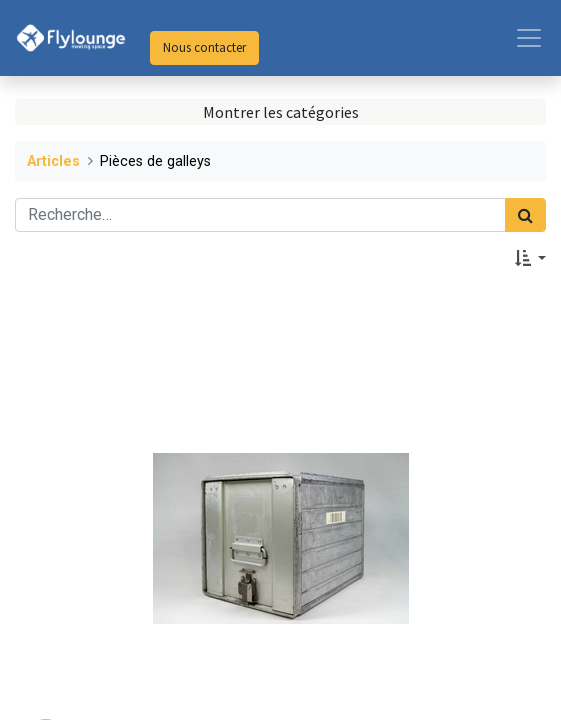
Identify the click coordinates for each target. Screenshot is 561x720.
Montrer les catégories (281, 112)
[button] (530, 258)
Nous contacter (204, 47)
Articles (53, 161)
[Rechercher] (525, 215)
